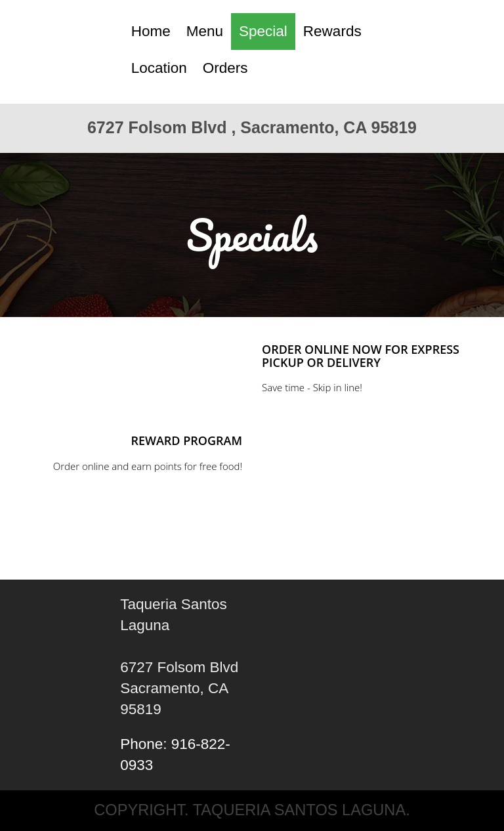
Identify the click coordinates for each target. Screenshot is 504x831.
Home (151, 31)
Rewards (332, 31)
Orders (225, 68)
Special (263, 31)
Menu (205, 31)
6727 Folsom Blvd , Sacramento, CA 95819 (252, 127)
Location (159, 68)
